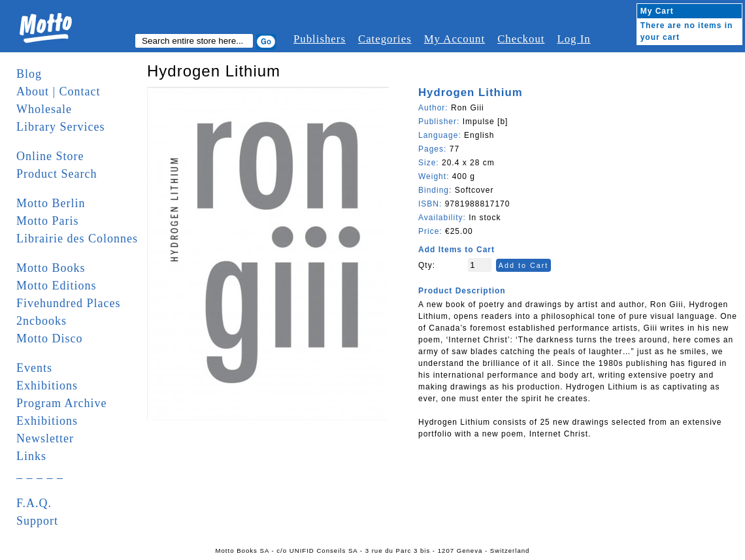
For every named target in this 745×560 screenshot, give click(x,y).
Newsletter (45, 438)
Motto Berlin (51, 203)
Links (31, 456)
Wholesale (44, 109)
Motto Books (51, 268)
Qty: (427, 265)
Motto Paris (48, 221)
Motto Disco (50, 338)
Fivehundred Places (68, 303)
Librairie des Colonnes (77, 239)
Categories (385, 39)
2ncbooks (41, 321)
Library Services (60, 127)
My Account (455, 39)
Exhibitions (47, 386)
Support (37, 521)
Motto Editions (57, 286)
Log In (573, 39)
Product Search (57, 174)
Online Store (50, 156)
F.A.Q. (34, 503)
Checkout (521, 39)
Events (34, 368)
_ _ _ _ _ (40, 474)
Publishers (320, 39)
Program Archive (61, 403)
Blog (29, 74)
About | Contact (58, 91)
